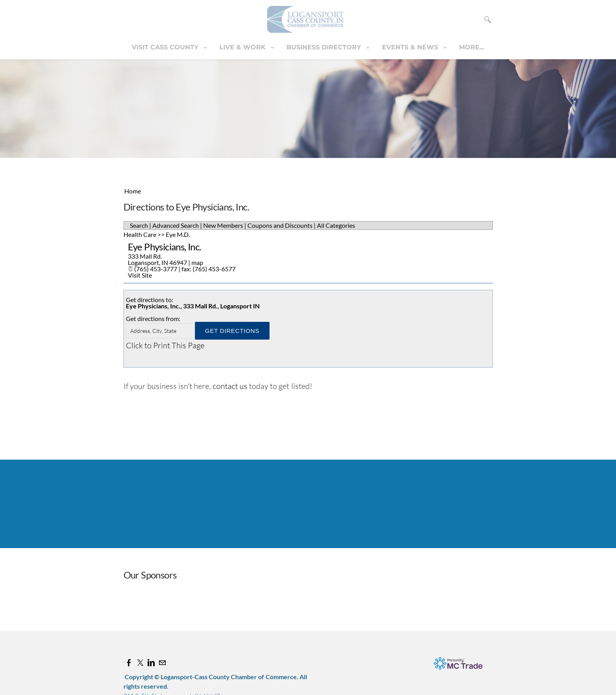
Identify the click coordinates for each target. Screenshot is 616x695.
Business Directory (325, 47)
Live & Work (243, 47)
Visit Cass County (166, 47)
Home (133, 191)
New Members (223, 225)
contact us (230, 386)
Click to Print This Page (165, 345)
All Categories (336, 225)
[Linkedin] (151, 663)
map (197, 262)
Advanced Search (176, 225)
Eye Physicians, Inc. (165, 247)
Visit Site (140, 275)
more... (472, 47)
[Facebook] (129, 663)
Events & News (411, 47)
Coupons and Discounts (280, 225)
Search (139, 225)
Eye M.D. (178, 234)
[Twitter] (140, 663)
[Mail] (162, 663)
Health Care (140, 234)
